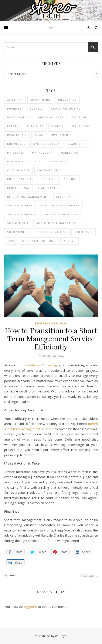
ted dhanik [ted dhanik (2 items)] (84, 232)
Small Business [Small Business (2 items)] (20, 205)
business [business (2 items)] (15, 109)
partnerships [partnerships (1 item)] (49, 170)
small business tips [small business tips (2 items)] (61, 214)
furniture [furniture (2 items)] (35, 126)
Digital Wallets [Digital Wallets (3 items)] (50, 117)
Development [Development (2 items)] (18, 117)
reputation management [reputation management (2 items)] (28, 197)
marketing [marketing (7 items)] (69, 153)
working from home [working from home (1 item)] (39, 241)
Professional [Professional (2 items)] (18, 188)
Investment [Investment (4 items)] (61, 135)
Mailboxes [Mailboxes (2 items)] (16, 153)
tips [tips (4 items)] (11, 241)
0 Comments (89, 575)
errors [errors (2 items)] (13, 126)
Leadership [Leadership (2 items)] (77, 144)
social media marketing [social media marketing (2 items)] (56, 223)
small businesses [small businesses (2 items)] (22, 214)
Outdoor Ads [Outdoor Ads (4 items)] (18, 170)
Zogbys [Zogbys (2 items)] (69, 241)
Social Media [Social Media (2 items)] (18, 223)
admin (13, 575)
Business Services (51, 323)
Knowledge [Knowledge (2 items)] (16, 144)
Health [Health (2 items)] (57, 126)
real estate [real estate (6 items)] (47, 188)
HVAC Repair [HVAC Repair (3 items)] (17, 135)
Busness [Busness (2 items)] (37, 109)
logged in (30, 606)
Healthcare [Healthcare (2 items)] (81, 126)
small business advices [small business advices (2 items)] (60, 205)
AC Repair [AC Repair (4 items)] (15, 100)
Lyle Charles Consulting (40, 365)
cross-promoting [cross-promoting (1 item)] (66, 109)
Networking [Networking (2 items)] (59, 161)
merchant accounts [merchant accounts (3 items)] (24, 161)
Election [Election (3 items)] (79, 117)
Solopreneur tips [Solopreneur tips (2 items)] (52, 232)
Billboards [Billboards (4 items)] (67, 100)
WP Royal (61, 636)
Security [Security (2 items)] (64, 197)
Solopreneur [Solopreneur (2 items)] (18, 232)
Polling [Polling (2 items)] (70, 179)
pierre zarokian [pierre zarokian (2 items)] (21, 179)
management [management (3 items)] (42, 153)
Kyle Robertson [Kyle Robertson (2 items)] (47, 144)
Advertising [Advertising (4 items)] (40, 100)
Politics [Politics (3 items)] (49, 179)
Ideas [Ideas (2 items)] (39, 135)
